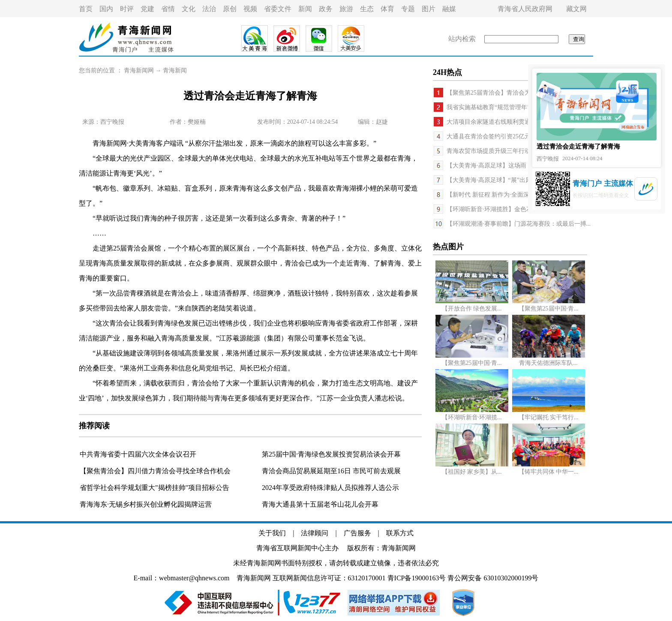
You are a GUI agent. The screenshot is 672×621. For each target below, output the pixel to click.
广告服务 (357, 533)
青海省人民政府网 (525, 9)
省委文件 (278, 9)
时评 (127, 9)
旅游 (346, 9)
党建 (147, 9)
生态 (367, 9)
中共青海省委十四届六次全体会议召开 (138, 454)
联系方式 (400, 533)
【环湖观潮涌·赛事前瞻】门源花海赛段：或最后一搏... (519, 224)
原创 (230, 9)
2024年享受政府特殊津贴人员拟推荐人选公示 (330, 488)
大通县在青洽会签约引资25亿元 (489, 136)
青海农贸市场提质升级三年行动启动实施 (501, 151)
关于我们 (272, 533)
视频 (250, 9)
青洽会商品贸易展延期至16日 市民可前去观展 (331, 471)
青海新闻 (175, 70)
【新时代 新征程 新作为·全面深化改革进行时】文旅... (517, 195)
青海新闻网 (139, 70)
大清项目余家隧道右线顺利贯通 (489, 122)
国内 (106, 9)
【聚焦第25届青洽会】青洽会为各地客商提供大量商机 (519, 93)
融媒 (449, 9)
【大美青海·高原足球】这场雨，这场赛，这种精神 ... (516, 166)
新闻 (305, 9)
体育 (387, 9)
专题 (408, 9)
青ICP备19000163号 (417, 578)
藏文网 (576, 9)
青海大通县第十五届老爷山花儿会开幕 (320, 504)
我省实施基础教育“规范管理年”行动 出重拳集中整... (515, 107)
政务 (326, 9)
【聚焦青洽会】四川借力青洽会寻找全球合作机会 (155, 471)
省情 (168, 9)
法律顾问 (315, 533)
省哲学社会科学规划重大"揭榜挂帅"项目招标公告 (154, 488)
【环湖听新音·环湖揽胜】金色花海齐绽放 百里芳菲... (516, 209)
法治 (209, 9)
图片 (429, 9)
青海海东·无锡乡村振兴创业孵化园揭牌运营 (146, 504)
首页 (86, 9)
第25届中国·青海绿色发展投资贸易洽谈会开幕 (331, 454)
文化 (189, 9)
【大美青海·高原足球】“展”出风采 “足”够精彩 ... (510, 180)
